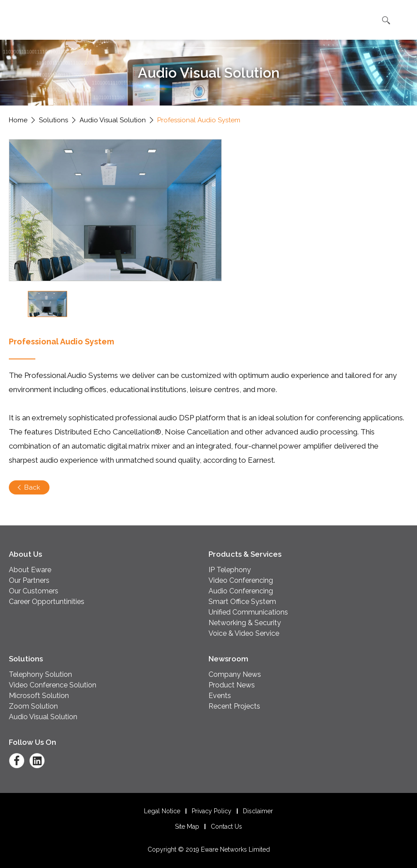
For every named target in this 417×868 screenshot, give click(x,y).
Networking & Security (245, 623)
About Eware (30, 570)
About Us (25, 554)
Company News (235, 674)
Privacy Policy (212, 811)
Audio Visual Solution (113, 120)
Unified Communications (248, 612)
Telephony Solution (40, 674)
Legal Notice (162, 811)
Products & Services (245, 554)
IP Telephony (230, 570)
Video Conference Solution (53, 685)
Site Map (187, 826)
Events (220, 696)
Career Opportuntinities (47, 602)
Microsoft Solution (39, 696)
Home (18, 120)
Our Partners (29, 580)
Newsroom (228, 659)
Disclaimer (258, 811)
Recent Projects (234, 706)
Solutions (53, 120)
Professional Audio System (199, 120)
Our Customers (34, 591)
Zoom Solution (33, 706)
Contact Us (226, 826)
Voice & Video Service (244, 633)
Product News (232, 685)
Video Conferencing (241, 580)
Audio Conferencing (241, 591)
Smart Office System (242, 602)
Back (32, 487)
